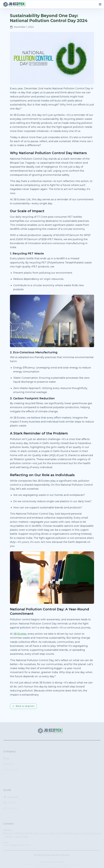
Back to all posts (23, 706)
